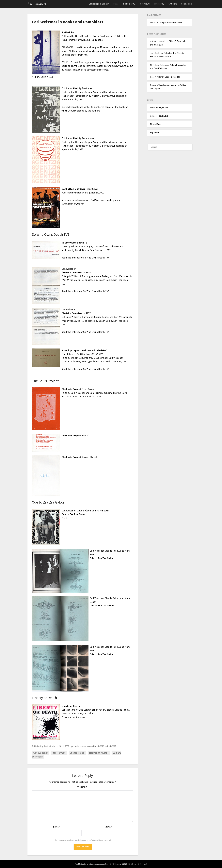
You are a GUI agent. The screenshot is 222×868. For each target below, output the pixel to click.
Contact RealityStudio (160, 116)
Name (57, 827)
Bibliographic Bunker (99, 4)
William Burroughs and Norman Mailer (166, 22)
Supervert (155, 133)
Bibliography (129, 4)
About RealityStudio (159, 107)
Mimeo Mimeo (156, 124)
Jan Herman (59, 753)
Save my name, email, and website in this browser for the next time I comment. (83, 840)
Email (109, 827)
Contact (144, 864)
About (134, 864)
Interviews (145, 4)
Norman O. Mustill (99, 753)
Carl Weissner (41, 753)
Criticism (173, 4)
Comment (83, 787)
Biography (159, 4)
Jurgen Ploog (77, 753)
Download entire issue (73, 717)
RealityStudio (37, 4)
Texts (116, 4)
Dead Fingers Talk (173, 77)
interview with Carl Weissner (90, 200)
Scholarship (187, 4)
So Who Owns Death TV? (96, 258)
